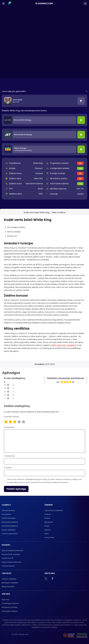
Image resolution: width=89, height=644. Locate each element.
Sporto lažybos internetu (12, 550)
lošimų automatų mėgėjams (64, 345)
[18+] (45, 635)
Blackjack (49, 522)
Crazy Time (49, 537)
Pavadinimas (9, 456)
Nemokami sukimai (10, 522)
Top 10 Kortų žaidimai (54, 510)
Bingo (47, 526)
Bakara (48, 530)
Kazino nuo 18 (7, 558)
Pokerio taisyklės (9, 579)
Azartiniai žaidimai (10, 526)
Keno (47, 534)
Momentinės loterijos (11, 554)
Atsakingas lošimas (10, 603)
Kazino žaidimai (9, 530)
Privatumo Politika (10, 607)
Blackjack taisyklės (10, 583)
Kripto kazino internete (12, 562)
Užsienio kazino (8, 566)
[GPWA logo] (82, 635)
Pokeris (48, 514)
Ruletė (47, 518)
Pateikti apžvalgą (16, 489)
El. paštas (8, 468)
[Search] (85, 3)
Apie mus (6, 600)
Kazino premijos (9, 518)
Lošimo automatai (10, 534)
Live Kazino (6, 514)
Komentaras (9, 427)
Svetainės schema (10, 611)
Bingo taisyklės (8, 587)
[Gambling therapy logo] (69, 635)
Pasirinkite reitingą (11, 417)
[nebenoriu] (56, 635)
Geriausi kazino (8, 510)
